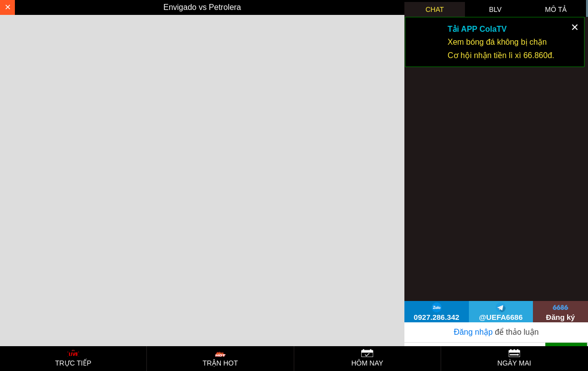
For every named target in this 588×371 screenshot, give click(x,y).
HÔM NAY (367, 358)
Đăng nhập (473, 332)
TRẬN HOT (220, 358)
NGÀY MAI (514, 358)
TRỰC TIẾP (73, 358)
